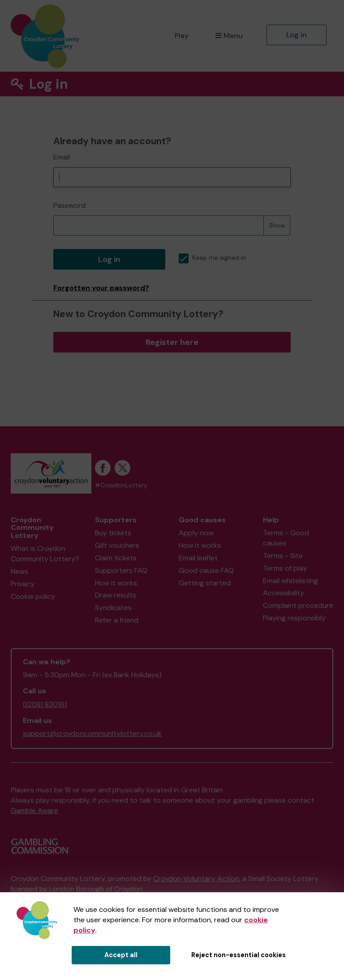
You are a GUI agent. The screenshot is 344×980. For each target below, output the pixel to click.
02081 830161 (45, 704)
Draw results (116, 595)
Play (182, 36)
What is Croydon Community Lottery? (45, 554)
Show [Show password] (277, 225)
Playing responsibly (294, 618)
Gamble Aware (34, 810)
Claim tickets (116, 558)
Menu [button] (229, 36)
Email (62, 157)
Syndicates (113, 608)
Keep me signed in (212, 258)
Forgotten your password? (101, 288)
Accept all (121, 955)
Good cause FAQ (206, 570)
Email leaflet (198, 558)
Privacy (23, 584)
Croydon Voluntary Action (196, 879)
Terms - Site (283, 556)
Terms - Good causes (286, 538)
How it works (116, 583)
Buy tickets (113, 533)
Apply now (196, 533)
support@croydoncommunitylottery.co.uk (92, 733)
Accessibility (284, 593)
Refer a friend (117, 620)
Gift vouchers (117, 545)
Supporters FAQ (121, 570)
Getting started (205, 583)
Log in (297, 35)
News (19, 571)
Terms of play (285, 568)
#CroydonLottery (121, 485)
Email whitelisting (290, 581)
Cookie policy (33, 596)
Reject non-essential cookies (239, 955)
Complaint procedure (298, 605)
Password (69, 205)
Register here (172, 342)
